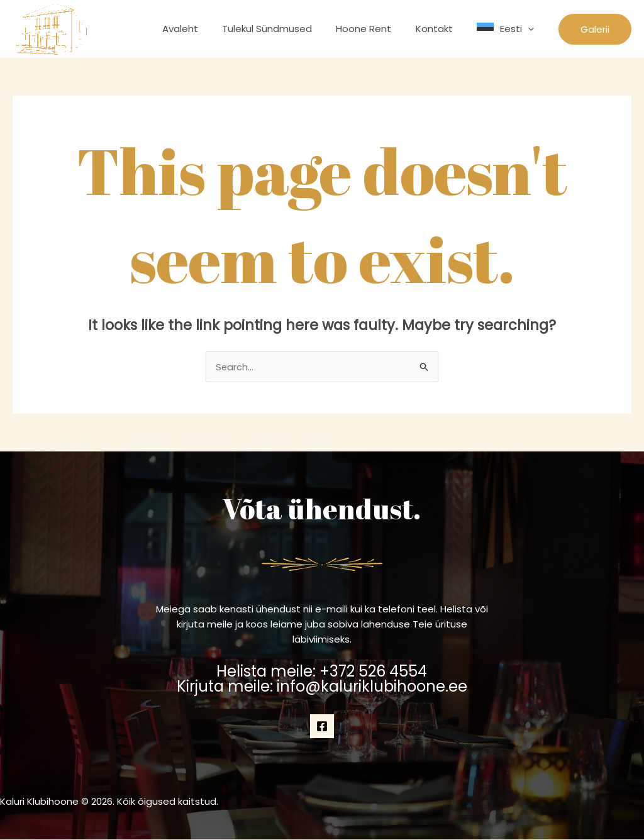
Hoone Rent (377, 29)
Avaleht (203, 29)
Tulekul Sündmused (285, 29)
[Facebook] (322, 726)
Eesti (519, 29)
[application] (530, 29)
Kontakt (442, 29)
